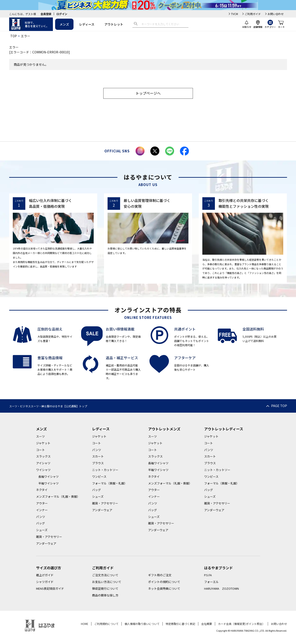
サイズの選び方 (49, 568)
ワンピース (99, 476)
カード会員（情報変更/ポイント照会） (241, 624)
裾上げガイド (45, 575)
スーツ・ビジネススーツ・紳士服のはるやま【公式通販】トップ (48, 406)
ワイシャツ (43, 470)
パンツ (41, 517)
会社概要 (207, 624)
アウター (42, 503)
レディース (87, 24)
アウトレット (114, 24)
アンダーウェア (46, 543)
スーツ (40, 436)
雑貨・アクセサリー (49, 537)
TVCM (234, 14)
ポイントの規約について (164, 582)
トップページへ (148, 93)
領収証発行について (105, 588)
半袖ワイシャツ (49, 483)
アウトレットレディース (224, 429)
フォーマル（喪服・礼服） (110, 483)
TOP (14, 36)
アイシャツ (43, 463)
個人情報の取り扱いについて (142, 624)
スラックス (43, 456)
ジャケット (43, 443)
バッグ (40, 523)
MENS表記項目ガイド (50, 588)
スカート (98, 456)
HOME (85, 624)
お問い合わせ (276, 14)
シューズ (42, 530)
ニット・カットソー (105, 470)
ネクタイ (42, 490)
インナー (42, 510)
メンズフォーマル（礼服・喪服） (58, 496)
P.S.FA (208, 575)
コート (40, 450)
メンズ (64, 24)
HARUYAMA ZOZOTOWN (221, 588)
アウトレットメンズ (164, 429)
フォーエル (211, 582)
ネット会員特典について (164, 588)
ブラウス (98, 463)
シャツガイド (45, 582)
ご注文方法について (105, 575)
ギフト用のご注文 (160, 575)
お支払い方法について (107, 582)
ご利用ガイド (253, 14)
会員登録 (46, 14)
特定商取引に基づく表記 (180, 624)
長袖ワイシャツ (49, 476)
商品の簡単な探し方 (105, 595)
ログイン (62, 14)
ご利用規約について (106, 624)
